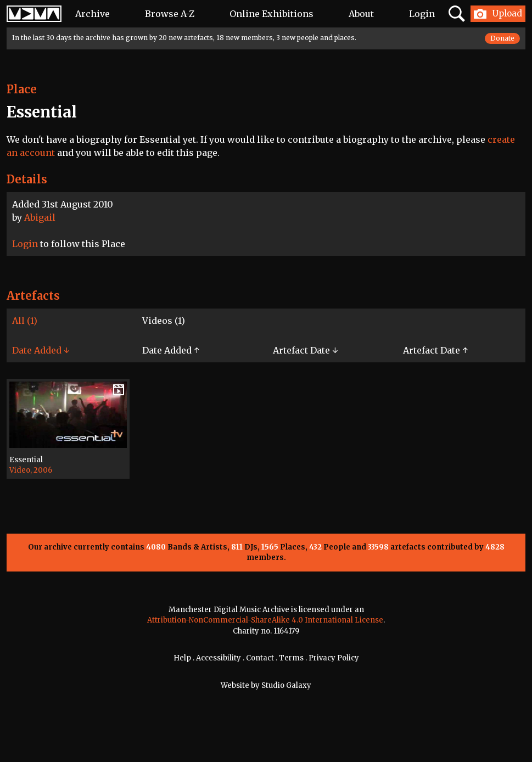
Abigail (40, 217)
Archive (93, 14)
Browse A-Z (170, 14)
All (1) (25, 321)
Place (22, 89)
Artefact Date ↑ (435, 350)
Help (182, 658)
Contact (260, 658)
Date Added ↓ (41, 350)
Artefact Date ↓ (305, 350)
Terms (291, 658)
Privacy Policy (334, 658)
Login (422, 14)
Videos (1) (164, 321)
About (361, 14)
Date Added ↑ (171, 350)
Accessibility (219, 658)
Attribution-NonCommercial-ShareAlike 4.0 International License (265, 620)
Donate (502, 38)
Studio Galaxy (286, 685)
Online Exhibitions (271, 14)
